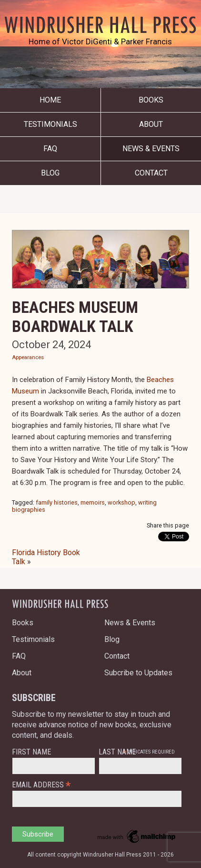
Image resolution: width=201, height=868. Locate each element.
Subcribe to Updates (138, 673)
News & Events (151, 149)
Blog (50, 173)
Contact (151, 173)
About (151, 124)
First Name (31, 752)
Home (50, 100)
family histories (57, 502)
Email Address (41, 784)
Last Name (117, 752)
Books (151, 100)
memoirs (93, 502)
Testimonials (50, 124)
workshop (121, 502)
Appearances (28, 357)
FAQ (50, 149)
